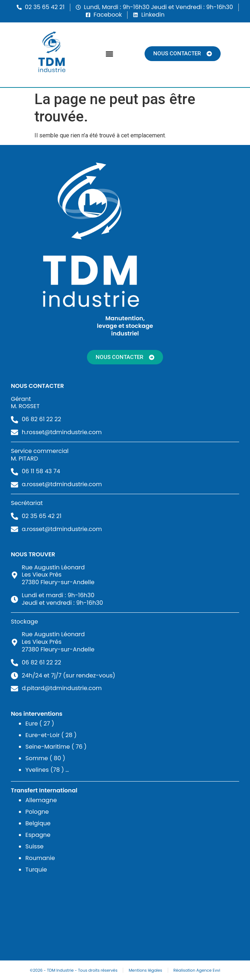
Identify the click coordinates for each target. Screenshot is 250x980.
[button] (110, 54)
